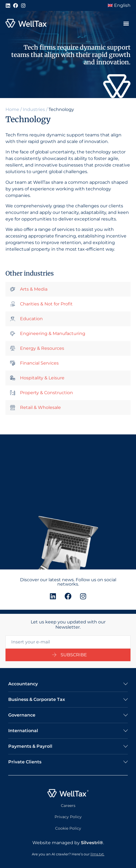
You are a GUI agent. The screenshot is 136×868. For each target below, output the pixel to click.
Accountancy (23, 684)
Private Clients (25, 762)
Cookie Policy (68, 828)
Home (12, 109)
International (23, 731)
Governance (22, 715)
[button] (126, 23)
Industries (34, 109)
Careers (68, 806)
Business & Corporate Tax (37, 699)
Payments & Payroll (30, 746)
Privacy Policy (68, 817)
